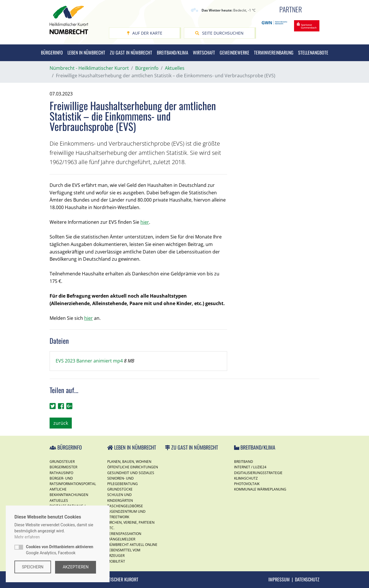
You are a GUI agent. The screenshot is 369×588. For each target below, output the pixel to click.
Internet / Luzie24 (250, 467)
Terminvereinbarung (274, 52)
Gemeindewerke (235, 52)
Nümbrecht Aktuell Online (132, 545)
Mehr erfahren (27, 537)
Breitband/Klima (173, 52)
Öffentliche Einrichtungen (133, 467)
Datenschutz (307, 579)
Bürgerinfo (52, 52)
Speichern (33, 567)
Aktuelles (59, 500)
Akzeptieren (76, 567)
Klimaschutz (246, 478)
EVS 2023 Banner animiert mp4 (90, 361)
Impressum (279, 579)
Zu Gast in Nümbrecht (131, 52)
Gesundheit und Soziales (131, 473)
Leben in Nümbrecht (86, 52)
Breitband (244, 462)
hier (145, 222)
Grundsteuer (62, 462)
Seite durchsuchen (219, 33)
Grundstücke (120, 489)
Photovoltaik (247, 484)
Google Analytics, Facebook (60, 550)
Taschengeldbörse (125, 506)
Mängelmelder (121, 539)
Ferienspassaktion (124, 534)
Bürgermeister (63, 467)
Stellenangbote (313, 52)
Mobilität (116, 561)
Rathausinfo (61, 473)
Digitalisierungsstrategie (258, 473)
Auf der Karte (145, 33)
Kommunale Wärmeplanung (260, 489)
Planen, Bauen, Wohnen (129, 462)
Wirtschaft (204, 52)
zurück (61, 423)
